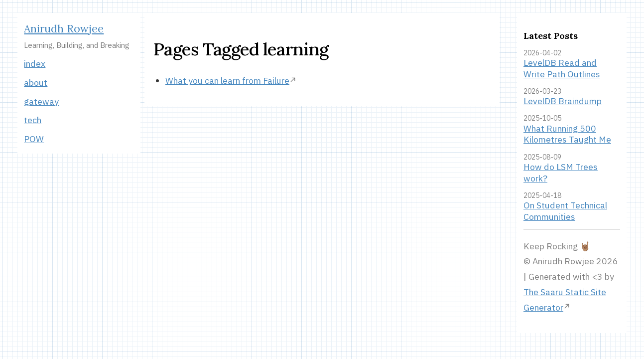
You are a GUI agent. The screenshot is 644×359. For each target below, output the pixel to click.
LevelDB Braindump (563, 101)
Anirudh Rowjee (64, 29)
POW (34, 139)
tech (33, 120)
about (36, 83)
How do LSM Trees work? (561, 173)
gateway (41, 101)
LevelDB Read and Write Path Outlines (562, 68)
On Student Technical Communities (565, 211)
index (35, 64)
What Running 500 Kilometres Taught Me (567, 134)
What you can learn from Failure (227, 81)
